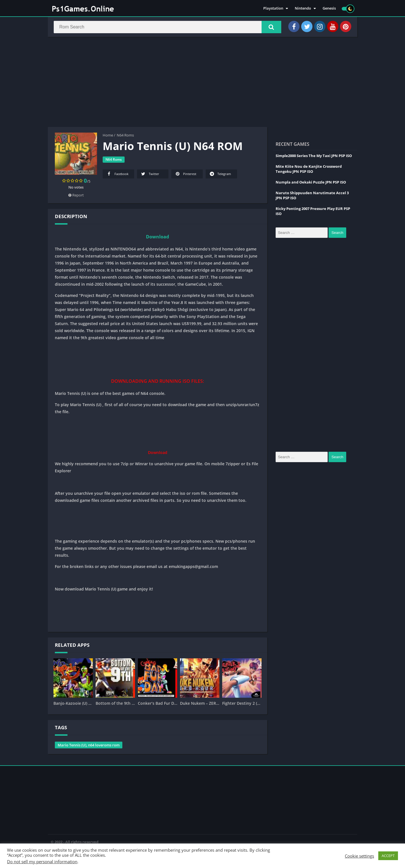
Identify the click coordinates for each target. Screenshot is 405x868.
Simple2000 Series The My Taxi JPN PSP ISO (314, 156)
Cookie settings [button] (359, 856)
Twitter (150, 175)
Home (108, 136)
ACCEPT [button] (388, 856)
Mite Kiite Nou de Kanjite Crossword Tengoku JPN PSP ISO (309, 170)
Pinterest (185, 175)
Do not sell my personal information (42, 862)
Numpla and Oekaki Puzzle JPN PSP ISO (311, 183)
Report (76, 196)
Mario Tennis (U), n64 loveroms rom (89, 746)
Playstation (273, 8)
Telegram (220, 175)
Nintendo (303, 8)
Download (157, 238)
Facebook (117, 175)
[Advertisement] (202, 83)
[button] (270, 27)
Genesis (329, 8)
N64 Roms (125, 136)
